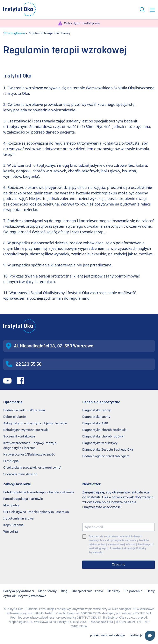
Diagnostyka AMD (95, 423)
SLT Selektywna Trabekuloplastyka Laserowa (36, 512)
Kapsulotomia (13, 525)
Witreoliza (11, 532)
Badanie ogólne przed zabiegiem (106, 456)
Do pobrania (133, 591)
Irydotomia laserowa (19, 518)
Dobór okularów (15, 417)
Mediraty (114, 591)
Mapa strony (47, 591)
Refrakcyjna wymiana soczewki (26, 430)
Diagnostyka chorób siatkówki (104, 430)
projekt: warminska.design (107, 635)
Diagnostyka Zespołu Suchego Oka (108, 449)
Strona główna (14, 33)
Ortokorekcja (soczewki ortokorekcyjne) (32, 468)
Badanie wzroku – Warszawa (24, 410)
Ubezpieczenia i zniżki (87, 591)
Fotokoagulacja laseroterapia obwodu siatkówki (39, 492)
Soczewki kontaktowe (19, 436)
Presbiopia (11, 461)
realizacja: (142, 635)
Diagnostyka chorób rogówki (103, 436)
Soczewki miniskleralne (20, 474)
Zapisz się (119, 565)
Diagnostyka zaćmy (96, 410)
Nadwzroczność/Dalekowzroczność (30, 454)
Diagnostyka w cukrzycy (100, 443)
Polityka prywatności (19, 591)
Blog (64, 591)
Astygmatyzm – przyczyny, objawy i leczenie (35, 423)
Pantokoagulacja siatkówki (23, 499)
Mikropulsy (11, 505)
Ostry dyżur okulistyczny (82, 23)
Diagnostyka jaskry (96, 417)
